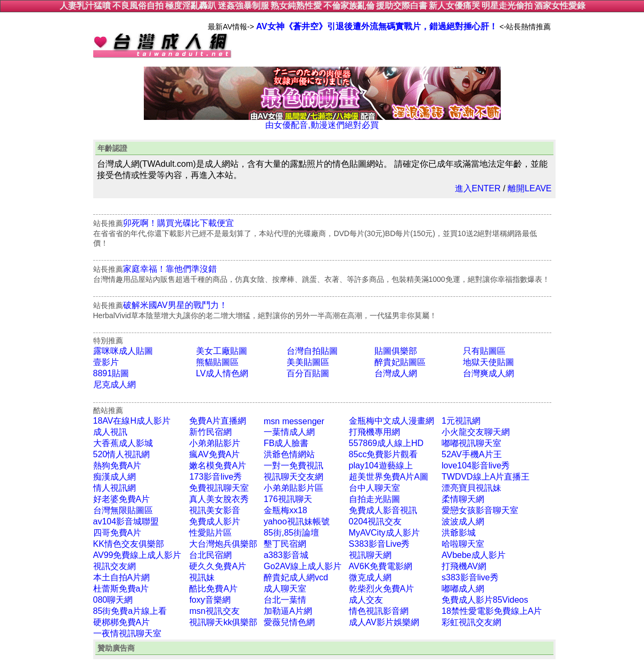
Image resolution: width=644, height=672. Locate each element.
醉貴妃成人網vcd (296, 577)
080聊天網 (113, 600)
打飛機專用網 (374, 432)
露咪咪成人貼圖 (123, 351)
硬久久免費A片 (218, 566)
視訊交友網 (115, 566)
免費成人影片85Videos (485, 600)
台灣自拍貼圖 (312, 351)
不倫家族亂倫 (349, 6)
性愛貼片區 (210, 533)
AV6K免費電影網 (381, 566)
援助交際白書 (402, 6)
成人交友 (366, 600)
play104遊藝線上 (381, 465)
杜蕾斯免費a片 (121, 589)
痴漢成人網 (115, 477)
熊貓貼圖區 (217, 362)
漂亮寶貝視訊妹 (471, 488)
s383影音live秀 (470, 577)
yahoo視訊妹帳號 (297, 521)
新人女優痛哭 (454, 6)
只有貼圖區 (484, 351)
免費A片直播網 (218, 421)
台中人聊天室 (374, 488)
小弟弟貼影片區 (294, 488)
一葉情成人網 (289, 432)
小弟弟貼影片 (215, 443)
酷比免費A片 (213, 589)
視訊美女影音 (215, 510)
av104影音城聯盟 (126, 521)
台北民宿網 (210, 555)
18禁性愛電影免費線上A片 (492, 611)
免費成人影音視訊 (383, 510)
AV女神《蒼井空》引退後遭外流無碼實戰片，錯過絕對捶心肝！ (377, 26)
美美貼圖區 (308, 362)
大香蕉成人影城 (123, 443)
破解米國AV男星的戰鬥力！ (175, 305)
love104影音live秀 (476, 465)
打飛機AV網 (464, 566)
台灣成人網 (396, 373)
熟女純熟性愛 (296, 6)
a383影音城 (286, 555)
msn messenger (294, 421)
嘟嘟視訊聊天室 (471, 443)
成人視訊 (110, 432)
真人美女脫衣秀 (219, 499)
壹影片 (106, 362)
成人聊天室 (285, 589)
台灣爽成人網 (488, 373)
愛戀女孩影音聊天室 (480, 510)
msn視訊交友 (214, 611)
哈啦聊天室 (463, 544)
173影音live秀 (215, 477)
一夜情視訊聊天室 (127, 633)
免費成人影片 (215, 521)
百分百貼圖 (308, 373)
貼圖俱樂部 (396, 351)
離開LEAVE (529, 188)
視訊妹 (202, 577)
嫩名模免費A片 (218, 465)
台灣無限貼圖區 (123, 510)
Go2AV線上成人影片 (303, 566)
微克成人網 (370, 577)
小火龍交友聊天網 (476, 432)
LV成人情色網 (222, 373)
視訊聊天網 (370, 555)
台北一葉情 (285, 600)
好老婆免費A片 (122, 499)
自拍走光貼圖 (374, 499)
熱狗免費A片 (117, 465)
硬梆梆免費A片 (122, 622)
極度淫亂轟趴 (191, 6)
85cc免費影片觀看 (384, 454)
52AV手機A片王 (472, 454)
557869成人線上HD (386, 443)
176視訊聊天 (288, 499)
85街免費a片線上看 (130, 611)
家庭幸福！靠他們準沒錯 (170, 269)
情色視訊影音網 (379, 611)
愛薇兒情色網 (289, 622)
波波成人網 (463, 521)
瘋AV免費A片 (214, 454)
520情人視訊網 (122, 454)
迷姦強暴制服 (243, 6)
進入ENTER (478, 188)
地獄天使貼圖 (488, 362)
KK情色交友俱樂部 (129, 544)
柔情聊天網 (463, 499)
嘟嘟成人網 (463, 589)
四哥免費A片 (117, 533)
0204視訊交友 (376, 521)
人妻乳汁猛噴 (85, 6)
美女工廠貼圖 (222, 351)
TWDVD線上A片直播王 (486, 477)
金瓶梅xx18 (286, 510)
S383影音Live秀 (380, 544)
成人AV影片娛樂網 (384, 622)
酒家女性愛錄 (560, 6)
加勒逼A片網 (288, 611)
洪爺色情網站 (289, 454)
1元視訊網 (461, 421)
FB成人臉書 (286, 443)
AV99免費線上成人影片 (137, 555)
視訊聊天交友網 (294, 477)
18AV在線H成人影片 (132, 421)
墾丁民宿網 (285, 544)
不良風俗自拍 (138, 6)
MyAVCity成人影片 (384, 533)
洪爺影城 (459, 533)
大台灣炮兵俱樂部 (223, 544)
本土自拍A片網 (122, 577)
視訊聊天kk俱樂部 (223, 622)
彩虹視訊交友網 (471, 622)
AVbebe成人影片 (474, 555)
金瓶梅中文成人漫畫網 (392, 421)
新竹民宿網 (210, 432)
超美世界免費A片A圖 (389, 477)
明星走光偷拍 (507, 6)
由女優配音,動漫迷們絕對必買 (322, 121)
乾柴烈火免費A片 (382, 589)
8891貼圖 (111, 373)
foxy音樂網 (210, 600)
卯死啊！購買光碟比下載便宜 (178, 223)
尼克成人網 (115, 384)
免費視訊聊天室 (219, 488)
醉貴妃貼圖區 (400, 362)
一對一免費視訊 (294, 465)
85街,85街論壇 (291, 533)
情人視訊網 (115, 488)
